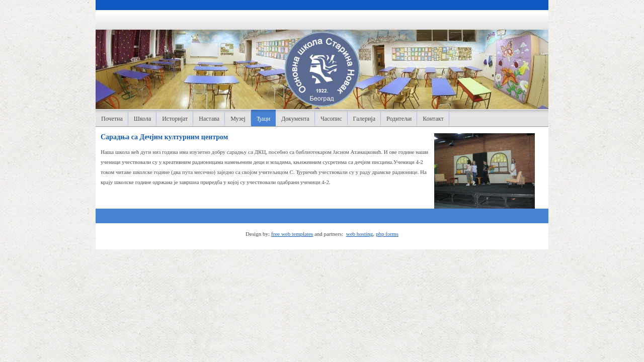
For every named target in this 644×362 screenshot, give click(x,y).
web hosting (359, 234)
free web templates (292, 234)
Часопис (331, 119)
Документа (295, 119)
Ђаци (263, 119)
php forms (387, 234)
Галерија (364, 119)
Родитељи (399, 119)
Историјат (175, 119)
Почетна (112, 119)
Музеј (238, 119)
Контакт (433, 119)
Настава (209, 119)
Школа (142, 119)
